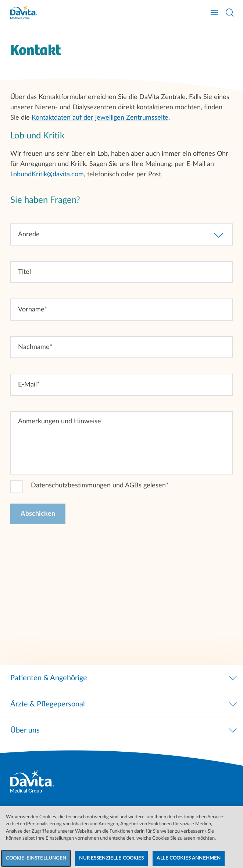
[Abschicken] (38, 514)
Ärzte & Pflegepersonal (124, 704)
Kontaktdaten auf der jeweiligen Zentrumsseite (100, 118)
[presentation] (66, 549)
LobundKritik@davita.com (47, 174)
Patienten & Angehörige (124, 678)
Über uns (124, 730)
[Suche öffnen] (230, 13)
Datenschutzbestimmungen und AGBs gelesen (98, 486)
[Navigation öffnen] (214, 13)
